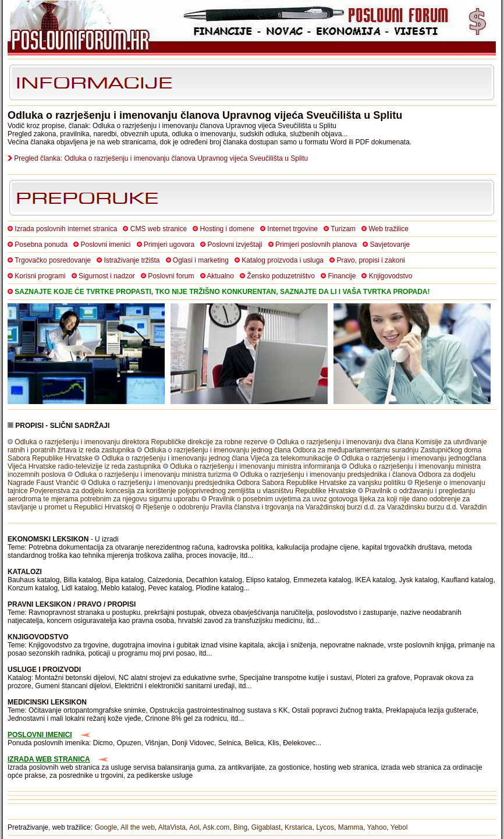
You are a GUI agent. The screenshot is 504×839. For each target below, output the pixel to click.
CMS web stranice (159, 229)
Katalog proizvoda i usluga (283, 260)
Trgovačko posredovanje (53, 260)
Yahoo (377, 827)
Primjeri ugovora (169, 245)
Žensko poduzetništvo (281, 276)
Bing (240, 827)
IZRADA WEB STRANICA (49, 759)
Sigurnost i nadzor (107, 276)
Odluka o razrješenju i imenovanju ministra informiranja (255, 466)
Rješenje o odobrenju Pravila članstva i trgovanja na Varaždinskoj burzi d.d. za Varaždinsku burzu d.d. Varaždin (315, 507)
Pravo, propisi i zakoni (370, 260)
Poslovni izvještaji (235, 245)
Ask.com (216, 827)
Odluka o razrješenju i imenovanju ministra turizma (153, 475)
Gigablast (266, 827)
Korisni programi (40, 276)
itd (244, 555)
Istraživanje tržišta (132, 260)
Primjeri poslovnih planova (316, 245)
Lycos (325, 827)
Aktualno (220, 276)
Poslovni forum (171, 276)
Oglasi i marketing (201, 260)
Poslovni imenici (105, 245)
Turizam (343, 229)
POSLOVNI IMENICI (40, 735)
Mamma (351, 827)
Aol (194, 827)
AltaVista (172, 827)
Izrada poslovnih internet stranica (66, 229)
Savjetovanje (390, 245)
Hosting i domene (227, 229)
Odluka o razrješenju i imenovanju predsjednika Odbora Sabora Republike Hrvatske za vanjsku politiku (247, 483)
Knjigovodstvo (391, 276)
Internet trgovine (292, 229)
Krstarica (298, 827)
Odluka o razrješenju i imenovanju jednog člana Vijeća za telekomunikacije (217, 458)
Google (106, 827)
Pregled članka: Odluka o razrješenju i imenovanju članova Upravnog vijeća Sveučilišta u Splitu (161, 158)
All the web (138, 827)
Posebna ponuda (41, 245)
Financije (342, 276)
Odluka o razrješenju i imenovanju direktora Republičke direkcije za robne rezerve (141, 442)
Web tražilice (388, 229)
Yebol (399, 827)
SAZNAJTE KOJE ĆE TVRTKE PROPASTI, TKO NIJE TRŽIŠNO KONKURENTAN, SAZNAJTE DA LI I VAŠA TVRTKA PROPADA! (222, 292)
